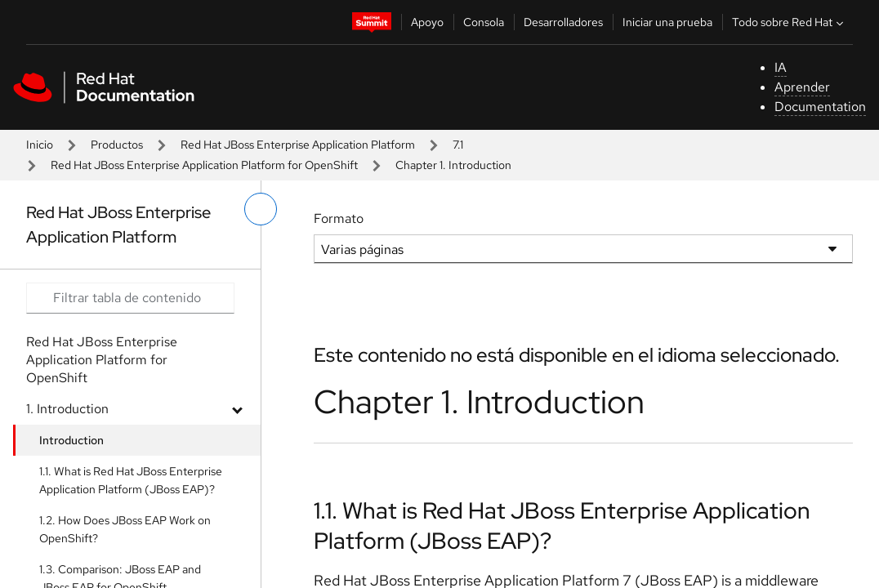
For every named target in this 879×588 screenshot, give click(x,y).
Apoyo (427, 22)
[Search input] (130, 298)
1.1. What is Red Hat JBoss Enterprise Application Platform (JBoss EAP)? (131, 480)
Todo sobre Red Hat (790, 22)
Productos (117, 145)
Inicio (40, 145)
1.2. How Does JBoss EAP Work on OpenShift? (125, 529)
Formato (339, 218)
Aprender (802, 87)
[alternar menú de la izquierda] (261, 209)
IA (781, 67)
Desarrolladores (563, 22)
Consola (484, 22)
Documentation (820, 107)
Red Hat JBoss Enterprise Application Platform (298, 145)
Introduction (71, 440)
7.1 (458, 145)
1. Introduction (67, 409)
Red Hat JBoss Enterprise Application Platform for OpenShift (204, 165)
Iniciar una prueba (667, 22)
